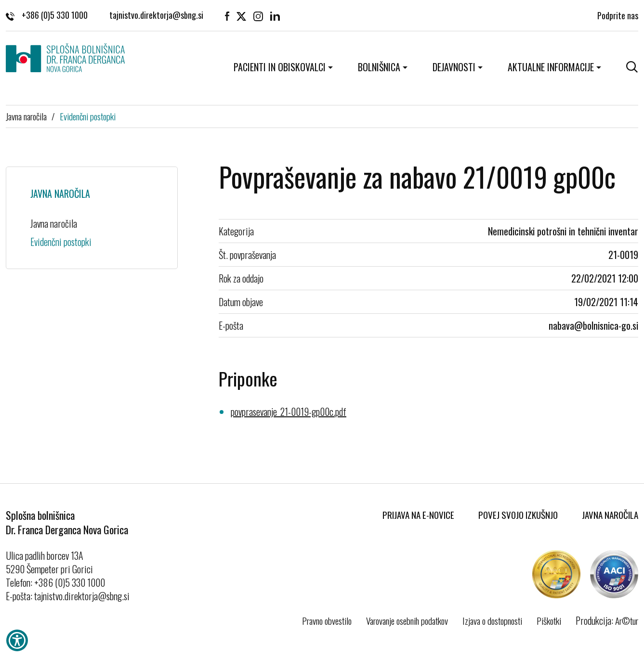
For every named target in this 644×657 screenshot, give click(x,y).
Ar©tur (627, 620)
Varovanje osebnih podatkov (407, 620)
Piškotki (549, 620)
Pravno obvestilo (327, 620)
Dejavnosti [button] (454, 67)
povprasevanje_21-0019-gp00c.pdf (289, 412)
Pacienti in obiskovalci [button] (280, 67)
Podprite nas (618, 14)
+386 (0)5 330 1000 (47, 14)
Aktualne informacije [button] (551, 67)
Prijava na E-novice (418, 515)
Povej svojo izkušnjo (518, 515)
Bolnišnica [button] (379, 67)
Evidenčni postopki (88, 116)
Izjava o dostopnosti (492, 620)
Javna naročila (26, 116)
